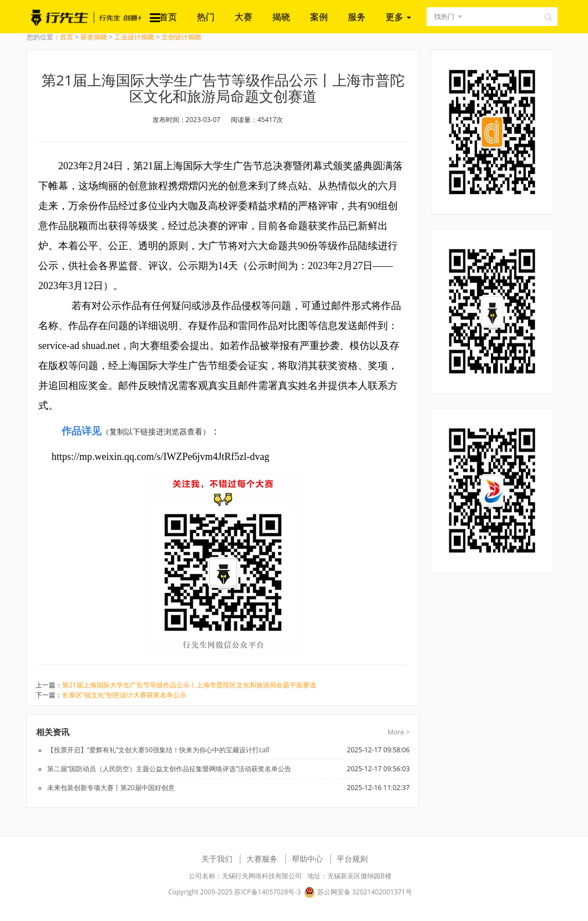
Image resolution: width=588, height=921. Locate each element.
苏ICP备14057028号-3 (267, 892)
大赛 (244, 17)
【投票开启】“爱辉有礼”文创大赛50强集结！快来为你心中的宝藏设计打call (158, 750)
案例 (319, 17)
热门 (206, 17)
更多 (398, 17)
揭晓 (281, 17)
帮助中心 (307, 859)
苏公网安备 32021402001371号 (358, 892)
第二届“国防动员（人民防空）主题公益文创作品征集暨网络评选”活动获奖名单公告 (169, 769)
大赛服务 (262, 859)
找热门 (444, 16)
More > (399, 732)
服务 (357, 17)
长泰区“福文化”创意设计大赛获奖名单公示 (124, 695)
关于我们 (217, 859)
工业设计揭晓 (134, 37)
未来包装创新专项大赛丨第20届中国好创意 (111, 788)
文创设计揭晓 (181, 37)
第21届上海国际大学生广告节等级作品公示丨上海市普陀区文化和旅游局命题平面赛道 (189, 685)
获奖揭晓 (94, 37)
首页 (168, 17)
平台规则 (352, 859)
